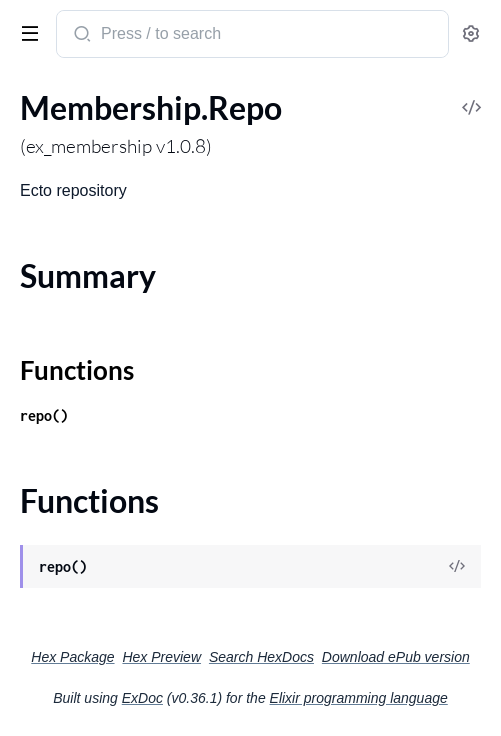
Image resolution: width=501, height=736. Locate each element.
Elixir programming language (359, 698)
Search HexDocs (261, 657)
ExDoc (142, 698)
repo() (44, 415)
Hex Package (72, 657)
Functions (77, 370)
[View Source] (457, 567)
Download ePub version (396, 657)
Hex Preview (161, 657)
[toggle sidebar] (26, 32)
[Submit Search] (80, 36)
